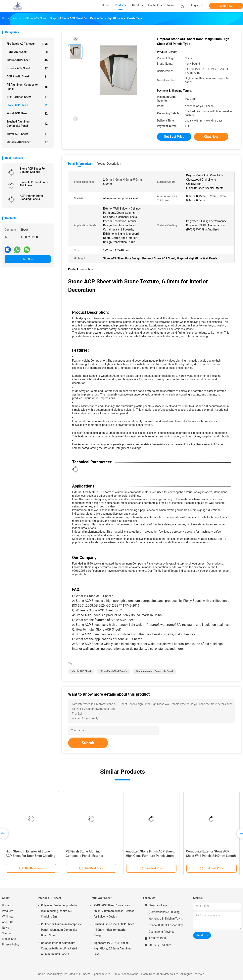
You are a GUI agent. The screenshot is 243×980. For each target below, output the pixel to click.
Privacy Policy (11, 944)
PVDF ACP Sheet (28, 52)
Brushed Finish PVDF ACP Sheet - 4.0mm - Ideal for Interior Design (114, 930)
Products (8, 911)
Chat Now (226, 6)
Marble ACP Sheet (81, 671)
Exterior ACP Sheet (28, 68)
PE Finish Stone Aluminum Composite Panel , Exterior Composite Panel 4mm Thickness (90, 856)
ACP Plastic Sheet (28, 77)
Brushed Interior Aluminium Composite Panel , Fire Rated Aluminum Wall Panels (59, 948)
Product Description (109, 164)
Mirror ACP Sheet (28, 134)
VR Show (8, 917)
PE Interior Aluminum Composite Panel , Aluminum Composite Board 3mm (61, 930)
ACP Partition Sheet (28, 97)
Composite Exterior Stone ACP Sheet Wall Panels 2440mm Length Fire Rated (211, 856)
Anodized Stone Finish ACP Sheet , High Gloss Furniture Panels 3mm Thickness (150, 856)
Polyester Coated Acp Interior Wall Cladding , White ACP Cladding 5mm (59, 911)
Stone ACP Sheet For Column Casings (33, 170)
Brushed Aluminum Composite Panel (28, 124)
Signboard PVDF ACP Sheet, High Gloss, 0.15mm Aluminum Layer (113, 948)
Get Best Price (174, 137)
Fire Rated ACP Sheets (28, 44)
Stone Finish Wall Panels (114, 671)
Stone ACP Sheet (28, 105)
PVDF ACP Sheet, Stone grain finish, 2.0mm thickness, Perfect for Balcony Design (114, 911)
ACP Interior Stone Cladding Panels (31, 197)
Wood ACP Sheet (28, 114)
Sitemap (7, 933)
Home (6, 905)
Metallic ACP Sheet (28, 142)
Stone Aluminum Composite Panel (155, 671)
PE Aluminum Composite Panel (28, 87)
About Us (8, 922)
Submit (88, 743)
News (5, 928)
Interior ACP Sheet (28, 60)
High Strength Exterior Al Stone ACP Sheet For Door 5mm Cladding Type (30, 856)
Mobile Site (9, 939)
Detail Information (79, 164)
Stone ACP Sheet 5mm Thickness (34, 184)
